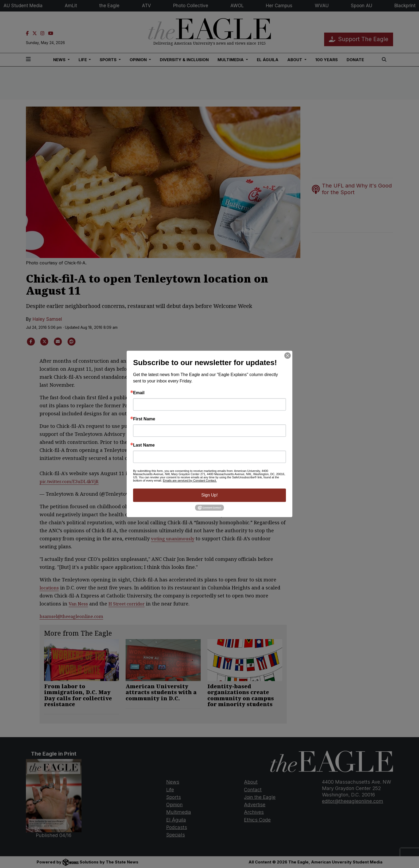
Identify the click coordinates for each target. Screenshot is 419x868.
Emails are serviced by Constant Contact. (190, 480)
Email (139, 393)
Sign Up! (209, 495)
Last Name (144, 445)
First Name (144, 419)
